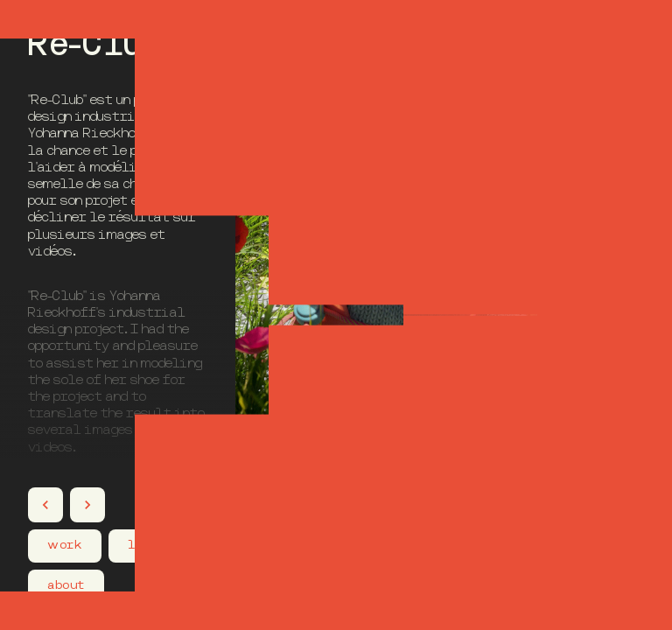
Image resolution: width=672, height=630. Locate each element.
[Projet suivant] (87, 505)
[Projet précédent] (45, 505)
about (66, 585)
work (64, 545)
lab (139, 545)
